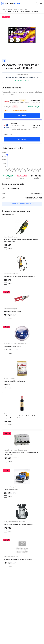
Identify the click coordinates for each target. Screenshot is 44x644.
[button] (37, 3)
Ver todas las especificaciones (22, 204)
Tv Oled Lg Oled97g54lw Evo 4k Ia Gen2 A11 (20, 129)
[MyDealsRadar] (11, 3)
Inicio (3, 9)
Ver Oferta (22, 115)
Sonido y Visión (13, 9)
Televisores (23, 9)
